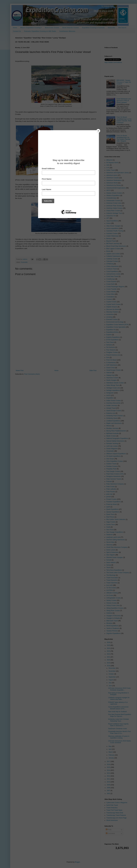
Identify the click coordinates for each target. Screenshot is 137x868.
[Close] (98, 131)
